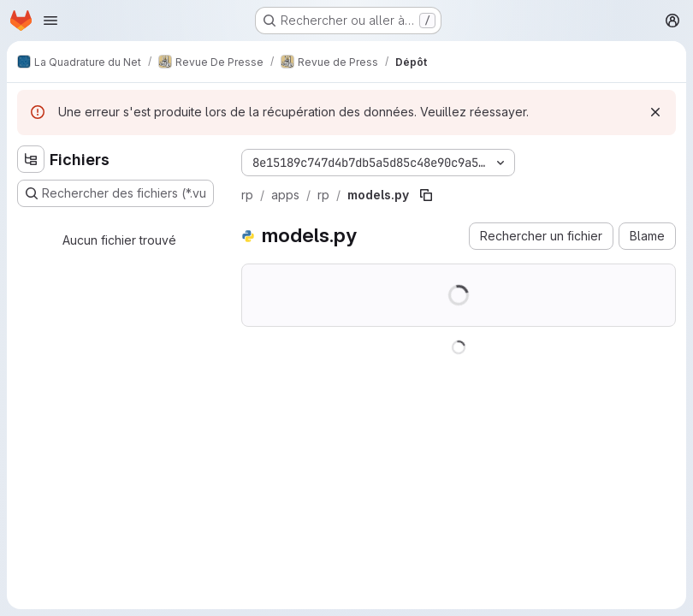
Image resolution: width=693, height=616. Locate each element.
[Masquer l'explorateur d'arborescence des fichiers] (31, 159)
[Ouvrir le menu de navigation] (50, 21)
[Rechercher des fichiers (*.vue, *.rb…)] (115, 193)
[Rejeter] (655, 112)
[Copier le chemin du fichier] (426, 195)
